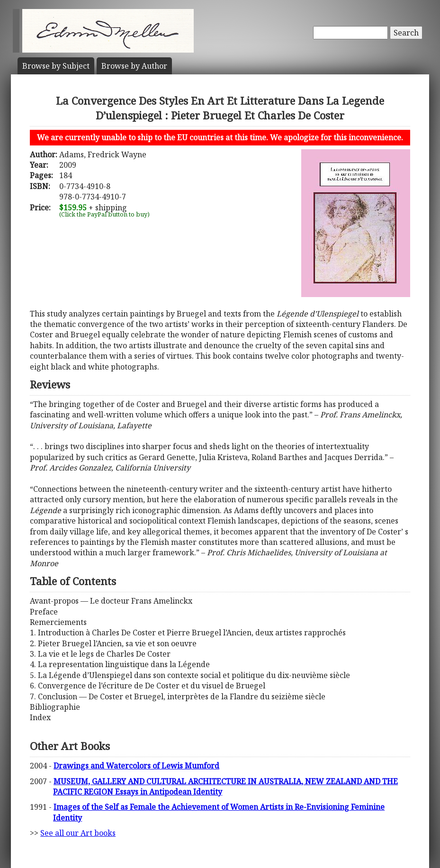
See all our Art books (78, 833)
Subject (56, 66)
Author (134, 66)
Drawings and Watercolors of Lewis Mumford (136, 766)
